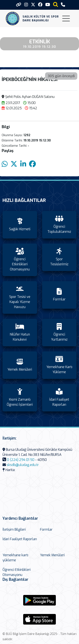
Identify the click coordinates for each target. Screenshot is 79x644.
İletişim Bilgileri (14, 530)
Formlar (46, 530)
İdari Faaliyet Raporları (20, 539)
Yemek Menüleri (52, 555)
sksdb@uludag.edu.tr (23, 465)
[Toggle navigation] (66, 18)
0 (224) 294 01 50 (21, 460)
